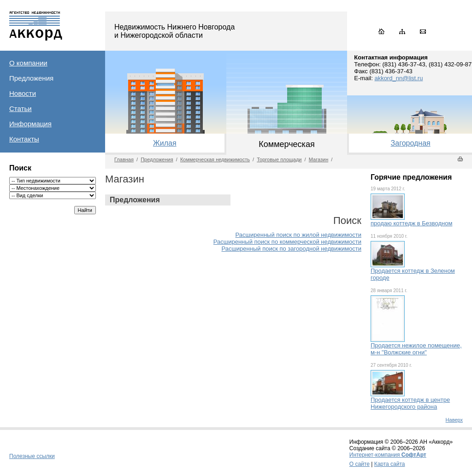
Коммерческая (286, 144)
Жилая (165, 143)
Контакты (24, 139)
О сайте (360, 464)
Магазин (319, 159)
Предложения (31, 78)
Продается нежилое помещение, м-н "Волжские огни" (416, 349)
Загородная (411, 143)
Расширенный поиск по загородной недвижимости (291, 249)
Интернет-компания (388, 455)
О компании (28, 63)
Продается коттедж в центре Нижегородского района (410, 403)
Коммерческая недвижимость (215, 159)
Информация (30, 124)
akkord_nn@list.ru (398, 78)
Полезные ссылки (32, 456)
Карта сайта (390, 464)
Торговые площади (279, 159)
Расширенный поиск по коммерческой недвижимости (287, 242)
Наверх (454, 420)
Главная (124, 159)
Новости (23, 93)
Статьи (21, 109)
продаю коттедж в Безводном (411, 223)
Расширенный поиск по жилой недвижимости (298, 235)
